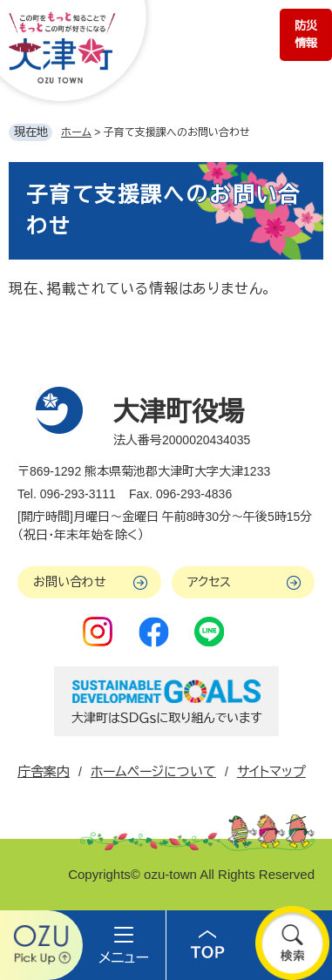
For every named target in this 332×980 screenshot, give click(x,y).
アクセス (209, 582)
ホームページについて (153, 771)
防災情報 (306, 34)
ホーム (76, 132)
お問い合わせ (70, 582)
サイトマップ (271, 771)
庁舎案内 (44, 771)
